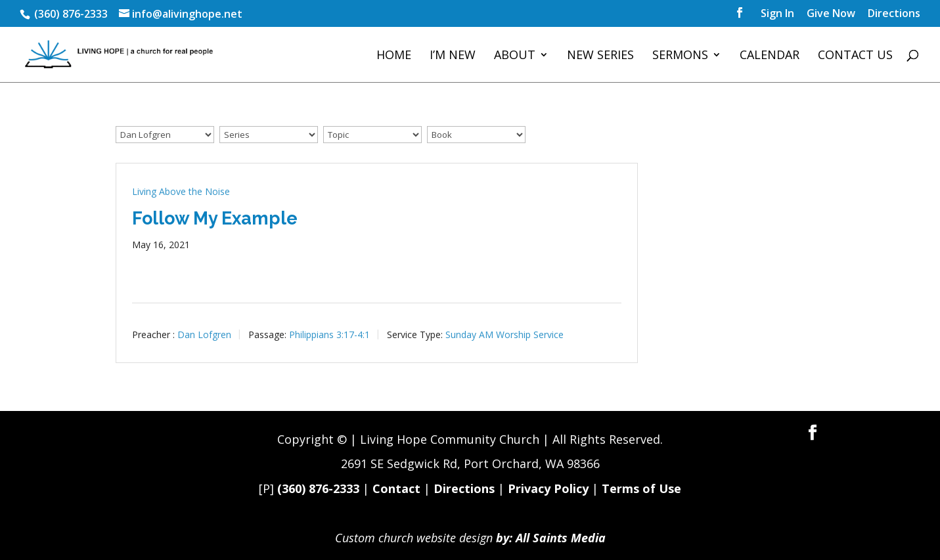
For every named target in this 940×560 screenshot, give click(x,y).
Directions (894, 14)
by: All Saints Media (551, 538)
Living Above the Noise (181, 191)
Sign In (777, 14)
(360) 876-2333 (318, 488)
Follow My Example (215, 218)
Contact (396, 488)
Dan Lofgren (204, 334)
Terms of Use (641, 488)
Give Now (831, 14)
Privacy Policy (548, 488)
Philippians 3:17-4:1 (329, 334)
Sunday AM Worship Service (504, 334)
